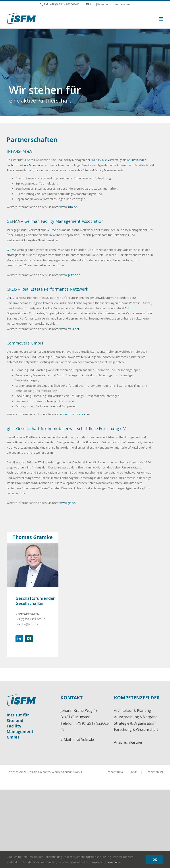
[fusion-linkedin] (19, 639)
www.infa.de (69, 207)
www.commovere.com (75, 414)
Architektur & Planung (132, 710)
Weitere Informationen (107, 862)
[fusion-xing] (29, 639)
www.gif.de (68, 503)
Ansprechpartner (128, 742)
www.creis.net (70, 329)
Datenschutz (154, 772)
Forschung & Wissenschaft (136, 729)
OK (155, 859)
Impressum (115, 772)
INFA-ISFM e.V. (101, 160)
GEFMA (51, 230)
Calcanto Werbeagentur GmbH (60, 772)
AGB (134, 772)
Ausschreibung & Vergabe (136, 717)
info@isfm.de (83, 739)
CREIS (10, 298)
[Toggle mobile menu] (161, 19)
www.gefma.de (70, 275)
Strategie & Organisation (135, 723)
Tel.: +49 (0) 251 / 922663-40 (61, 4)
